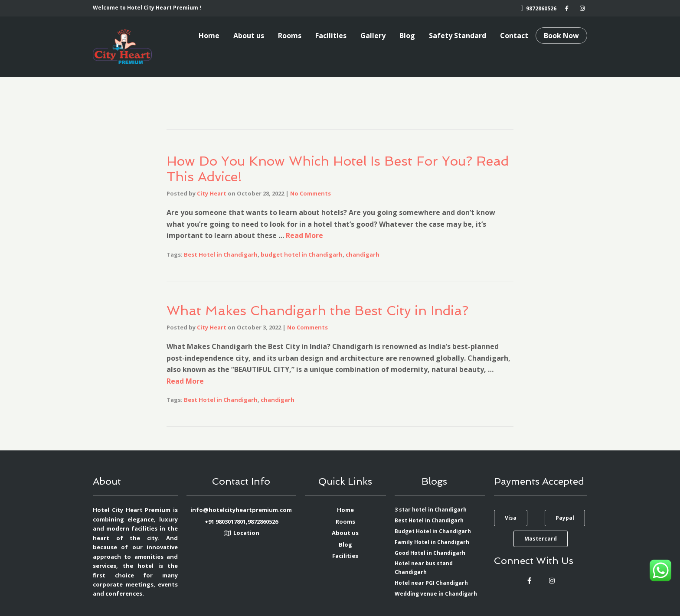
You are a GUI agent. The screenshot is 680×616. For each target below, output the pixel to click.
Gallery (373, 36)
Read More (304, 235)
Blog (407, 36)
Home (209, 36)
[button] (511, 518)
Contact (514, 36)
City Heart (212, 193)
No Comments (311, 193)
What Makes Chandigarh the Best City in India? (317, 311)
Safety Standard (458, 36)
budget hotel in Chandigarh (302, 254)
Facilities (331, 36)
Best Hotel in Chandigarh (221, 254)
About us (249, 36)
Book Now (561, 36)
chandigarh (363, 254)
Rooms (290, 36)
